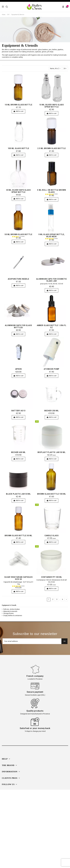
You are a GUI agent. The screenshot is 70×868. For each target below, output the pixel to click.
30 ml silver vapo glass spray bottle (18, 191)
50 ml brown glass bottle (18, 234)
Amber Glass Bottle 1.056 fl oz (52, 326)
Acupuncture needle (18, 279)
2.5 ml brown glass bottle (52, 148)
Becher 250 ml (52, 411)
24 (65, 69)
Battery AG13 (18, 411)
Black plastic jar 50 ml (18, 494)
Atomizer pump (52, 369)
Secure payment (35, 692)
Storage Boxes (9, 613)
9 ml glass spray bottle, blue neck (52, 235)
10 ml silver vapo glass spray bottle (52, 106)
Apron (18, 369)
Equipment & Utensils (9, 605)
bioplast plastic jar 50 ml (52, 452)
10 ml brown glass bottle (18, 105)
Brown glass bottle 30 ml (18, 536)
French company (35, 676)
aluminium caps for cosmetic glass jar (52, 280)
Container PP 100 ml (52, 577)
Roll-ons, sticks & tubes (12, 609)
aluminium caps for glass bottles (18, 326)
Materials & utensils (10, 611)
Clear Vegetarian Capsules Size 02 (18, 578)
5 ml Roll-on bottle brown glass (52, 191)
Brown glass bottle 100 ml (52, 494)
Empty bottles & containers (13, 616)
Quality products (35, 711)
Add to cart (18, 111)
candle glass (52, 536)
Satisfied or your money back (35, 728)
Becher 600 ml (18, 452)
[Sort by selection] (55, 68)
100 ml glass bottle (18, 148)
